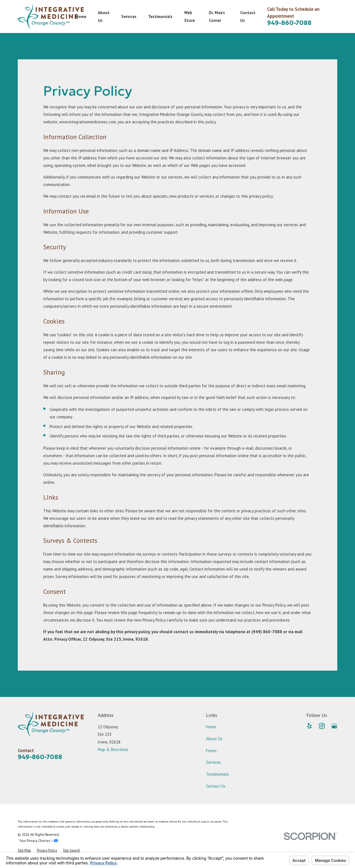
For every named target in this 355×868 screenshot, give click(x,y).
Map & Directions (113, 749)
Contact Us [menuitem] (248, 16)
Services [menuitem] (129, 16)
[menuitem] (24, 850)
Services (213, 762)
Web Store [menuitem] (189, 16)
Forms (211, 751)
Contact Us (216, 786)
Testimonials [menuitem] (160, 16)
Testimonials (217, 774)
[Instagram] (322, 726)
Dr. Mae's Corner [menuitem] (217, 16)
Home (211, 727)
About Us (214, 739)
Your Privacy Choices (39, 841)
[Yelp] (309, 726)
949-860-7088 (289, 23)
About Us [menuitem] (104, 16)
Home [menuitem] (81, 16)
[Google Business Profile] (334, 726)
